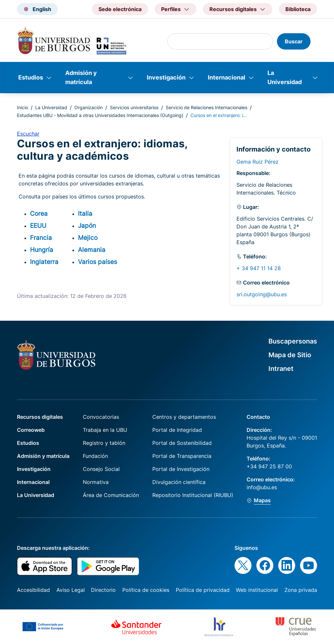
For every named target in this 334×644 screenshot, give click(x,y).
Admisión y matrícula (81, 77)
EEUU (38, 226)
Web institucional (257, 590)
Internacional (227, 77)
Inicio (23, 107)
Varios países (98, 262)
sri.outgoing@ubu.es (262, 294)
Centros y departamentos (184, 417)
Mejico (88, 238)
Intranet (281, 369)
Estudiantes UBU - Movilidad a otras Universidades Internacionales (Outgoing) (100, 115)
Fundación (95, 456)
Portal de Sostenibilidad (182, 443)
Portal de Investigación (181, 469)
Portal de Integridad (177, 430)
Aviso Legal (71, 590)
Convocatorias (101, 417)
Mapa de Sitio (290, 355)
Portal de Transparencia (182, 456)
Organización (89, 107)
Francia (41, 238)
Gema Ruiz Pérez (258, 162)
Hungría (42, 250)
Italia (85, 213)
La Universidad (285, 77)
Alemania (92, 250)
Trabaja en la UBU (105, 430)
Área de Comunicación (111, 495)
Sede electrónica (120, 9)
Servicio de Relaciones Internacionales (206, 107)
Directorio (103, 590)
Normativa (96, 482)
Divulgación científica (179, 482)
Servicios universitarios (134, 107)
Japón (87, 226)
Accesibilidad (33, 590)
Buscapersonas (293, 341)
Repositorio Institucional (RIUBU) (193, 495)
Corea (39, 213)
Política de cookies (146, 590)
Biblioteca (298, 9)
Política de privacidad (203, 590)
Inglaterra (44, 262)
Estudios (31, 77)
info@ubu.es (262, 487)
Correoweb (31, 430)
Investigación (166, 77)
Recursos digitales (40, 417)
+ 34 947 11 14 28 (259, 268)
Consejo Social (101, 469)
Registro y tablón (104, 443)
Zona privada (301, 590)
